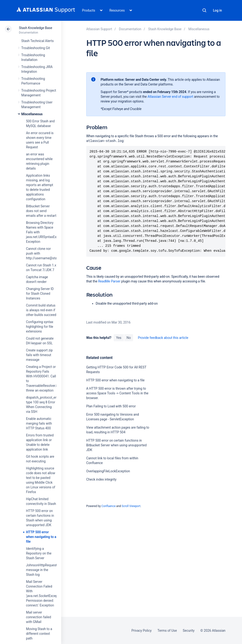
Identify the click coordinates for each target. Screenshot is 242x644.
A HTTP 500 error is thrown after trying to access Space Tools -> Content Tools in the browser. (117, 393)
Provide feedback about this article (163, 338)
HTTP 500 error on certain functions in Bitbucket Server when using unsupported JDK (117, 445)
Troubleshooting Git (36, 48)
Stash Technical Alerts (37, 41)
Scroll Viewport (131, 506)
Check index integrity (101, 479)
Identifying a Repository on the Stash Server (39, 553)
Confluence (108, 506)
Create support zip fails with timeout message (39, 355)
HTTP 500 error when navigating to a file (41, 537)
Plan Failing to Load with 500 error (111, 406)
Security (189, 631)
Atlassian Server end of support (170, 97)
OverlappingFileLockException (108, 471)
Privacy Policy (141, 631)
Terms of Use (167, 631)
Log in (217, 10)
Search (204, 10)
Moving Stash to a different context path (39, 634)
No (129, 338)
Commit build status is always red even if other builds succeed (41, 310)
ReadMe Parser (109, 281)
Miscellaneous (32, 114)
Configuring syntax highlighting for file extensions (40, 327)
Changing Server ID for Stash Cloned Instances (40, 294)
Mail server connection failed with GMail (39, 617)
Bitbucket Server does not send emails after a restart (41, 211)
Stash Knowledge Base (36, 28)
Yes (119, 338)
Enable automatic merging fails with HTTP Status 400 (39, 423)
